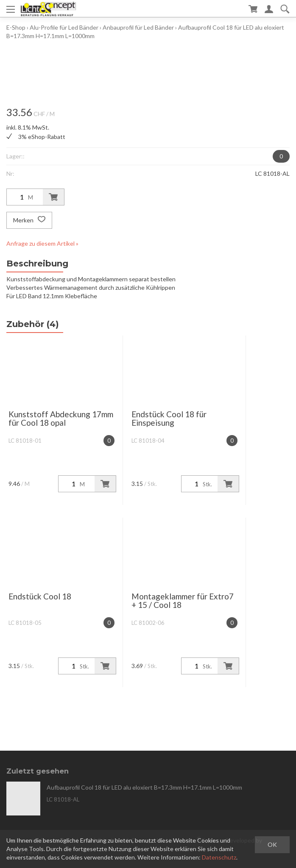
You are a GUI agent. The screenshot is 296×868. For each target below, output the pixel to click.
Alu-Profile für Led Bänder (64, 27)
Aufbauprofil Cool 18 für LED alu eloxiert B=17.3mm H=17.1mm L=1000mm (144, 787)
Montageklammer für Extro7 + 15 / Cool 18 (183, 600)
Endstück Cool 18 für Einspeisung (169, 418)
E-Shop (16, 27)
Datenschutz (219, 857)
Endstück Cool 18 (40, 596)
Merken (29, 220)
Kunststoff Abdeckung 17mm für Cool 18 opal (61, 418)
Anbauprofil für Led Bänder (138, 27)
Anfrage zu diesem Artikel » (42, 243)
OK (272, 844)
